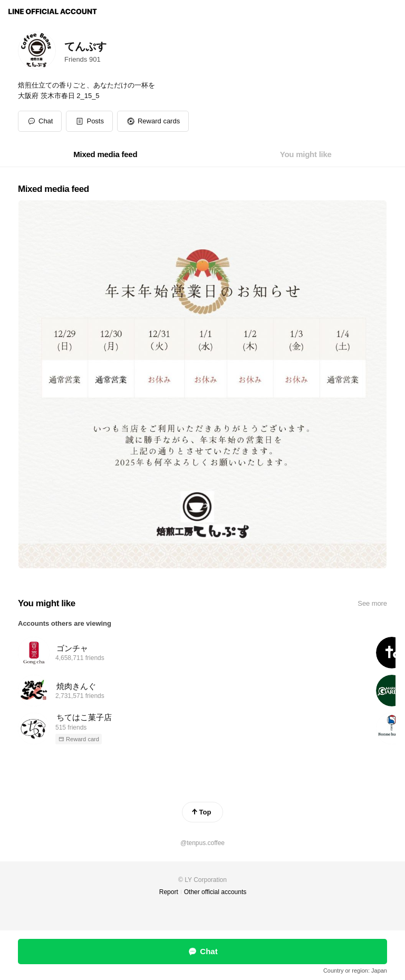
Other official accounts (215, 892)
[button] (89, 121)
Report (169, 892)
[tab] (105, 154)
